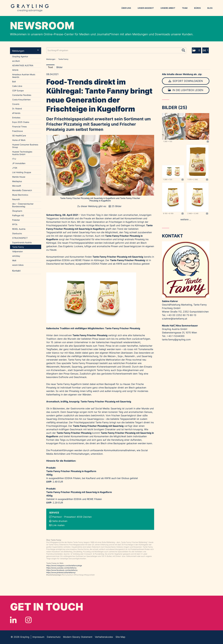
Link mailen (58, 525)
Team (185, 8)
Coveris (16, 104)
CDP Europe (18, 91)
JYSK (15, 168)
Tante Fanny (18, 247)
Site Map (120, 637)
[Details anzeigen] (208, 142)
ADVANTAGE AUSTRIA (23, 65)
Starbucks (17, 233)
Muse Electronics (20, 195)
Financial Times (19, 127)
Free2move (17, 131)
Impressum (38, 637)
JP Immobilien (19, 163)
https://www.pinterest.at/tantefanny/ (61, 572)
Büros (197, 8)
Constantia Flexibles (22, 95)
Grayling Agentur (20, 56)
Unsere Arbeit (168, 8)
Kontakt (16, 271)
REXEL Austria (19, 229)
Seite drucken (60, 521)
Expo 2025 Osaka (21, 122)
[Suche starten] (184, 50)
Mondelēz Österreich (22, 190)
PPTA (15, 224)
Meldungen (25, 51)
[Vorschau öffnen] (100, 165)
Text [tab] (50, 67)
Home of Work (19, 140)
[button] (196, 50)
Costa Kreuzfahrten (21, 100)
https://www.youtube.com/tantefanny (61, 568)
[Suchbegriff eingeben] (116, 50)
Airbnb (15, 70)
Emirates (16, 118)
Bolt (14, 82)
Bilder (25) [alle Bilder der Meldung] (175, 107)
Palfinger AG (18, 215)
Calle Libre (17, 86)
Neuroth (16, 199)
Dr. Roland (17, 109)
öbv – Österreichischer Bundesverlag (23, 205)
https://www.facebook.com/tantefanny (62, 570)
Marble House (19, 177)
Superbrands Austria (22, 242)
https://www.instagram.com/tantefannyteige (64, 566)
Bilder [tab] (60, 67)
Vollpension (17, 251)
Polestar (16, 220)
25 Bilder (117, 206)
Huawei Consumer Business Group (25, 146)
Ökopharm (17, 211)
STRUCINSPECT (20, 238)
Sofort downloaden (186, 81)
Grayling (30, 8)
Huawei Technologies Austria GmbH (22, 153)
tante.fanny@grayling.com (176, 339)
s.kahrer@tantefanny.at (175, 319)
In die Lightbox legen (186, 90)
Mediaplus (17, 181)
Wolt (14, 260)
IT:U (14, 159)
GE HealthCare (19, 136)
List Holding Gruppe (22, 172)
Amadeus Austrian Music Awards (24, 76)
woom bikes (18, 265)
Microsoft (17, 186)
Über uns (126, 8)
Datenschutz (54, 637)
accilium (16, 61)
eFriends (16, 113)
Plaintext (57, 517)
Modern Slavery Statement (78, 637)
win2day (16, 256)
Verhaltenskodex (104, 637)
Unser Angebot (146, 8)
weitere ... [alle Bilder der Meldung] (186, 219)
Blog (210, 8)
